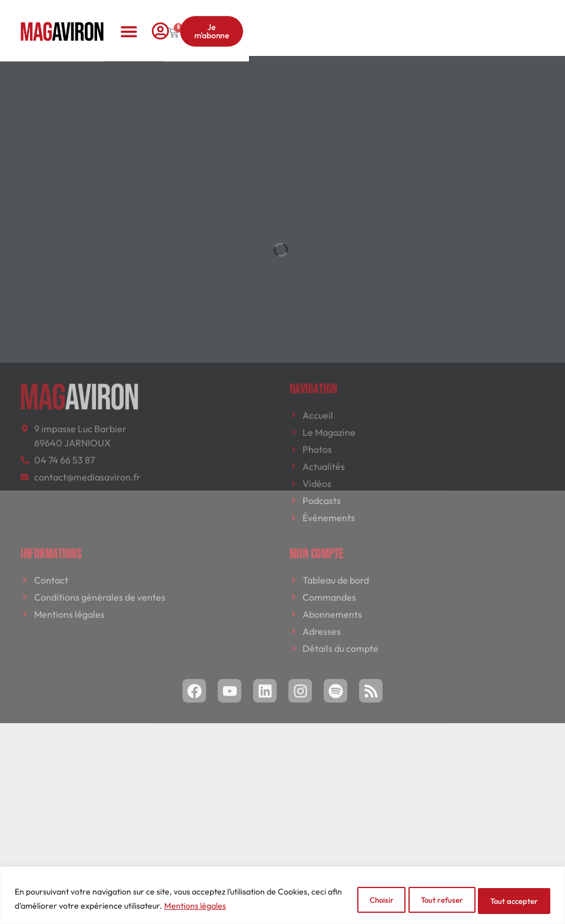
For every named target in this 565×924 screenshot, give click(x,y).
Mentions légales (227, 907)
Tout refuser (422, 900)
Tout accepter (508, 900)
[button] (283, 18)
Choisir (348, 900)
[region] (282, 896)
